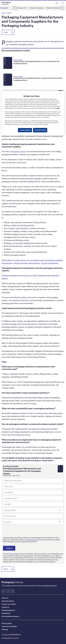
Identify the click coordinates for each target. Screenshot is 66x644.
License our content (9, 604)
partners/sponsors (32, 540)
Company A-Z (22, 8)
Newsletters (6, 613)
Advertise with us (8, 601)
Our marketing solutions (10, 616)
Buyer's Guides (6, 13)
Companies (4, 8)
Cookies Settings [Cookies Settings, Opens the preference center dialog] (25, 130)
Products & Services (53, 8)
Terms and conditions (9, 626)
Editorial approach (8, 610)
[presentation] (19, 530)
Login (56, 3)
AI (24, 447)
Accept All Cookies (40, 130)
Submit (9, 548)
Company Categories (36, 8)
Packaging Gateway (19, 152)
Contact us (6, 607)
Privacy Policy (14, 554)
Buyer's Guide (18, 60)
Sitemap (5, 629)
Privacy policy (7, 623)
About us (5, 598)
